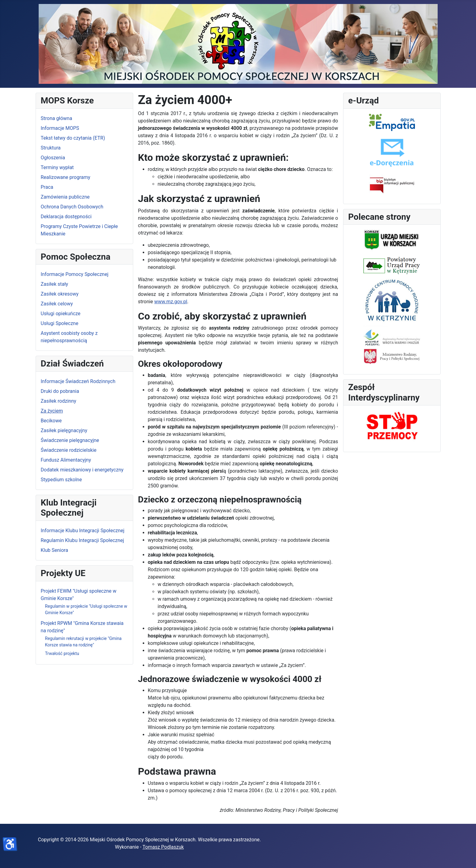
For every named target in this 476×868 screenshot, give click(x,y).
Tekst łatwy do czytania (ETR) (73, 138)
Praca (47, 187)
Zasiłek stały (54, 284)
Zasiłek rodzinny (59, 401)
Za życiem (52, 411)
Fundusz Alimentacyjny (66, 460)
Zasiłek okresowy (60, 294)
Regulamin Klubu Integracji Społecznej (83, 540)
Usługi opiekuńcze (61, 314)
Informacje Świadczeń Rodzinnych (78, 381)
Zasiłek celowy (57, 304)
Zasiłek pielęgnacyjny (64, 430)
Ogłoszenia (53, 158)
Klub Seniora (54, 550)
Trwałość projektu (62, 653)
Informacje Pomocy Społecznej (75, 274)
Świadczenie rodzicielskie (69, 450)
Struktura (51, 148)
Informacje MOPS (60, 128)
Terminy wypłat (57, 167)
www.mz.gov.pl (171, 302)
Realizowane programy (66, 177)
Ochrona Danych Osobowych (72, 207)
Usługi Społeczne (60, 323)
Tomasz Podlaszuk (163, 847)
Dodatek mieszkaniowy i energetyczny (82, 470)
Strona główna (57, 118)
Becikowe (51, 421)
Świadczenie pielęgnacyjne (70, 440)
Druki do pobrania (60, 391)
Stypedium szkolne (61, 480)
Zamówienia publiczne (65, 197)
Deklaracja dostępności (66, 217)
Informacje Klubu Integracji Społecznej (83, 531)
